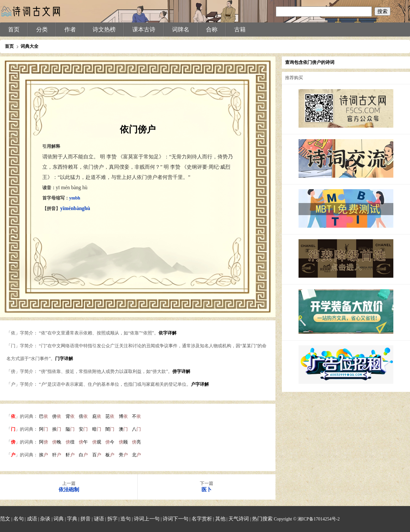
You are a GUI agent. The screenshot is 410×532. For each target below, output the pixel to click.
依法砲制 (69, 490)
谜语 (99, 519)
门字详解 (64, 359)
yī (62, 208)
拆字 (112, 519)
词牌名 (181, 30)
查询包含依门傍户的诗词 (310, 62)
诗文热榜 (104, 30)
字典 (72, 519)
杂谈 (45, 519)
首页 (14, 30)
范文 (5, 519)
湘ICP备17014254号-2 (319, 519)
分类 (42, 30)
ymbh (75, 198)
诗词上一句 (147, 519)
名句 (19, 519)
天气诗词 (239, 519)
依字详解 (168, 333)
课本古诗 (144, 30)
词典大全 (29, 46)
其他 (220, 519)
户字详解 (200, 384)
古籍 (240, 30)
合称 (212, 30)
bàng (79, 208)
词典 (59, 519)
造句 (126, 519)
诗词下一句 (176, 519)
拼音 (86, 519)
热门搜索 (262, 519)
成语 (32, 519)
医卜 (207, 490)
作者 (70, 30)
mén (69, 208)
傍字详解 (181, 372)
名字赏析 (202, 519)
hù (87, 208)
